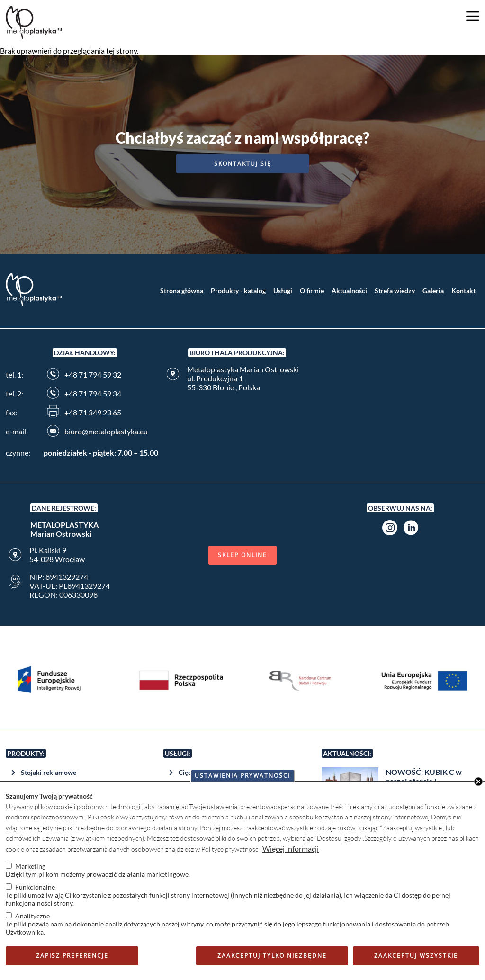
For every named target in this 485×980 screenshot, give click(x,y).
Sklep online (242, 555)
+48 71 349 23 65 (93, 412)
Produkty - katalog (238, 291)
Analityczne (32, 916)
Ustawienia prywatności (242, 776)
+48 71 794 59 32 (93, 374)
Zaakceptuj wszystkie (416, 956)
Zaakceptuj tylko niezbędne (272, 956)
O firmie (312, 291)
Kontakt (463, 291)
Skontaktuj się (243, 164)
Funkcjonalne (35, 887)
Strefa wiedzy (395, 291)
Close (478, 782)
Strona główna (182, 291)
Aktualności (349, 291)
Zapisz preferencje (72, 956)
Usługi (283, 291)
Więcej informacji (291, 849)
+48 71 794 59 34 (93, 393)
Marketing (30, 866)
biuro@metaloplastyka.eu (106, 431)
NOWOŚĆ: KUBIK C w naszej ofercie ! (424, 776)
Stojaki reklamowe (49, 772)
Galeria (433, 291)
